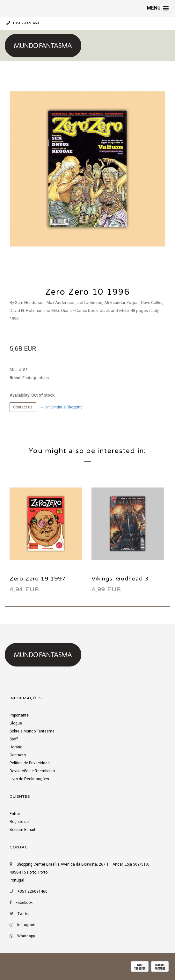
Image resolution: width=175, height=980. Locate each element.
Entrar (15, 814)
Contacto (18, 755)
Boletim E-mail (22, 830)
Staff (14, 739)
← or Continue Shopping (62, 407)
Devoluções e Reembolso (32, 771)
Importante (19, 715)
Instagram (26, 925)
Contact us (23, 407)
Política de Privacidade (30, 763)
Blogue (16, 723)
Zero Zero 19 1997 (38, 579)
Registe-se (19, 822)
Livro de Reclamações (29, 779)
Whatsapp (26, 936)
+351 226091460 (22, 23)
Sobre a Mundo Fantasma (32, 731)
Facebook (24, 903)
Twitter (24, 914)
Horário (16, 747)
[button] (158, 8)
